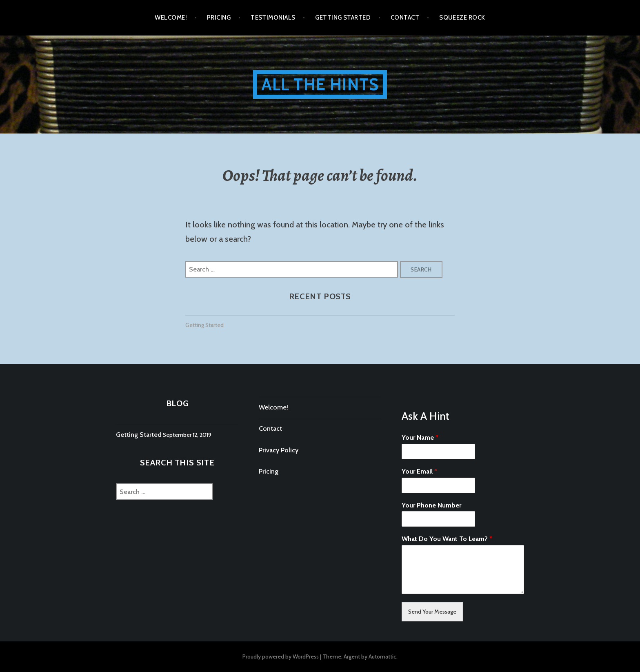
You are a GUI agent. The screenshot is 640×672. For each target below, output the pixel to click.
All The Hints (320, 84)
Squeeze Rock (462, 18)
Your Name (420, 437)
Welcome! (171, 18)
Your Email (419, 471)
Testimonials (273, 18)
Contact (405, 18)
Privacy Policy (279, 450)
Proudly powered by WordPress (281, 656)
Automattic (382, 656)
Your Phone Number (431, 505)
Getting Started (343, 18)
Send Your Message (432, 612)
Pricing (219, 18)
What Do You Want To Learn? (447, 539)
